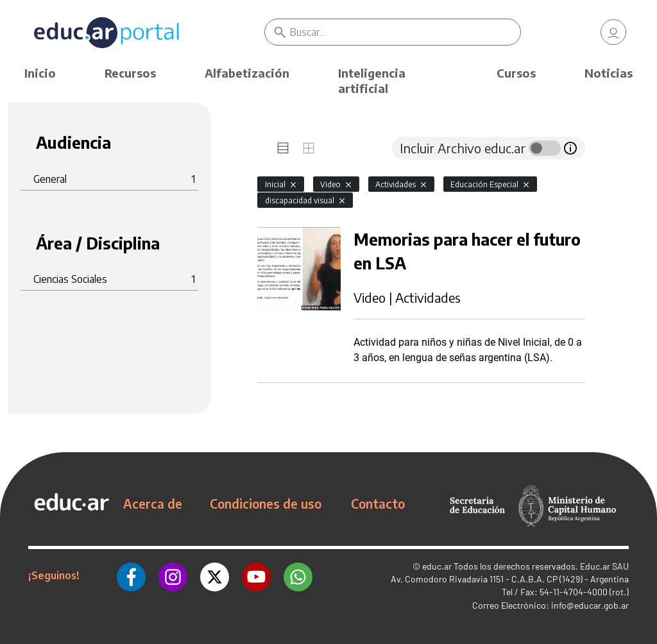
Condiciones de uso (266, 504)
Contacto (378, 504)
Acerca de (153, 504)
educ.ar (437, 566)
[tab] (283, 148)
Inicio (40, 73)
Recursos (130, 73)
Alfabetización (247, 73)
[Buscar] (405, 32)
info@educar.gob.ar (590, 605)
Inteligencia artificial (372, 80)
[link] (613, 32)
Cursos (516, 73)
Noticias (609, 73)
